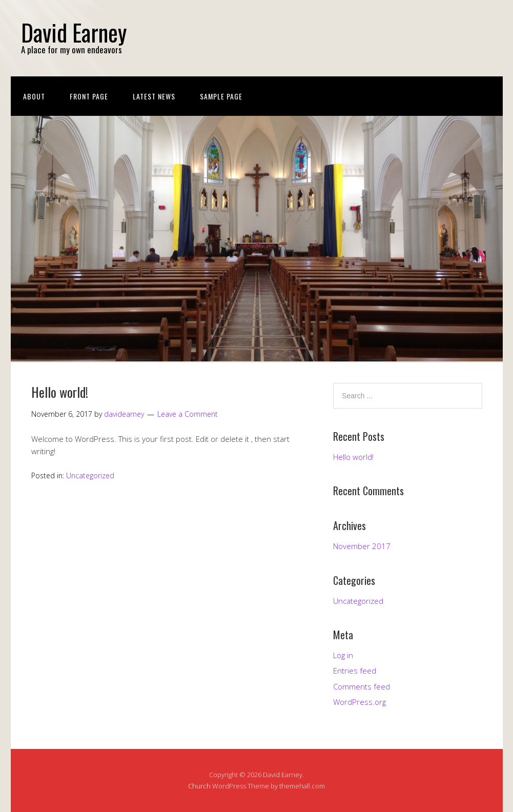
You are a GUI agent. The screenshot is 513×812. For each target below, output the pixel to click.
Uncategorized (90, 475)
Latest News (154, 96)
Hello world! (60, 392)
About (34, 96)
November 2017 (362, 546)
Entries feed (355, 671)
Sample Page (221, 96)
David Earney (74, 32)
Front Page (89, 96)
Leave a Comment (188, 414)
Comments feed (362, 686)
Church (199, 786)
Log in (343, 655)
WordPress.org (360, 702)
